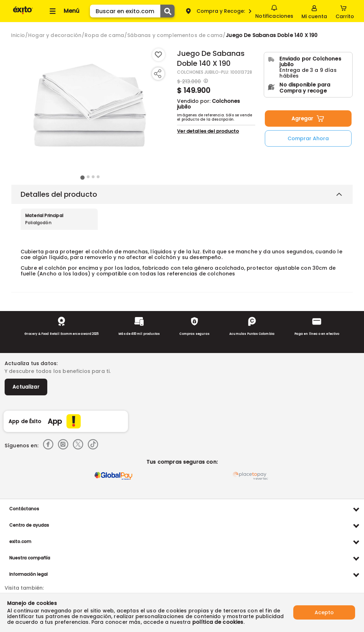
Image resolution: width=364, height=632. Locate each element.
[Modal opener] (205, 81)
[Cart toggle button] (345, 11)
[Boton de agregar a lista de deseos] (159, 55)
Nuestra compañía (30, 558)
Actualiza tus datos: (31, 363)
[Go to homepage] (18, 35)
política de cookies (218, 622)
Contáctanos (24, 509)
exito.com (20, 541)
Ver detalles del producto (208, 131)
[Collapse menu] (63, 11)
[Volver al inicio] (23, 14)
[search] (132, 11)
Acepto (324, 612)
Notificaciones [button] (274, 11)
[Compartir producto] (157, 74)
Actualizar (26, 387)
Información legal (28, 574)
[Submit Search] (167, 11)
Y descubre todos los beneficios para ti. (58, 371)
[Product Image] (90, 111)
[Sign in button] (314, 11)
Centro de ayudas (29, 525)
